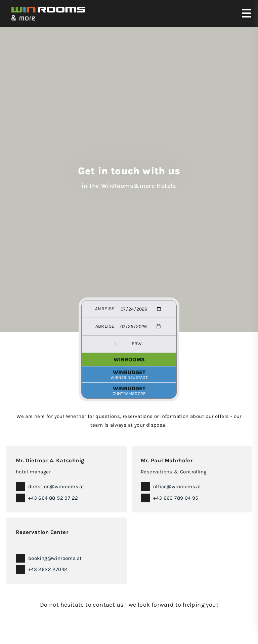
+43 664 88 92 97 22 (53, 498)
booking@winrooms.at (55, 558)
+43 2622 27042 (48, 569)
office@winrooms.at (177, 487)
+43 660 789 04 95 (176, 498)
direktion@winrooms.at (56, 487)
